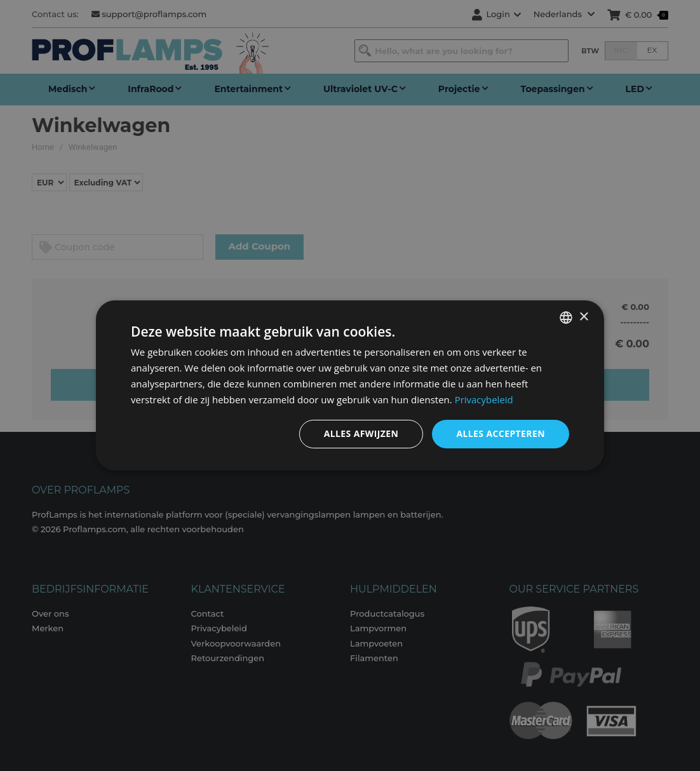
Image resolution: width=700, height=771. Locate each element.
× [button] (583, 317)
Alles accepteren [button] (501, 433)
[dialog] (350, 385)
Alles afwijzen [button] (361, 433)
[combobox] (566, 318)
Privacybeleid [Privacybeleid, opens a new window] (484, 399)
